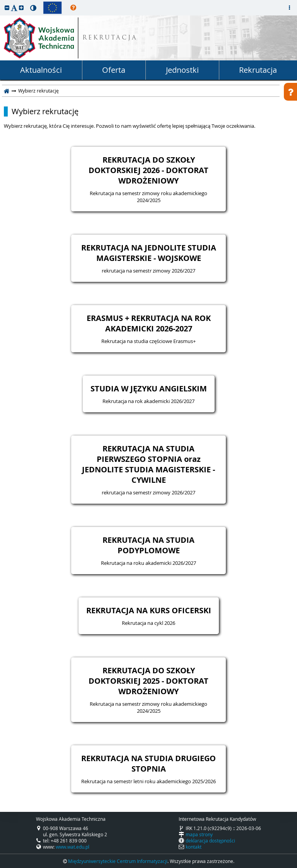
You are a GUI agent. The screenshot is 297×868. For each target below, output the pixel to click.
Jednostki (182, 70)
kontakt (194, 847)
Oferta (114, 70)
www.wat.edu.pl (73, 847)
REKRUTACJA (110, 38)
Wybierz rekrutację (45, 112)
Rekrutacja (258, 70)
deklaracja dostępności (210, 841)
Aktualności (41, 70)
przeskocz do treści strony (2, 2)
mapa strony (199, 834)
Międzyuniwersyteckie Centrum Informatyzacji (118, 861)
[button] (7, 8)
